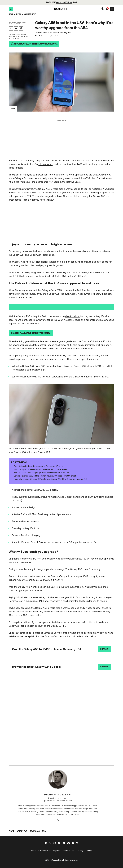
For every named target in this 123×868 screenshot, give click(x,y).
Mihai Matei (39, 36)
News (19, 14)
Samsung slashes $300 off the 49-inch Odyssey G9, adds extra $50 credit (45, 476)
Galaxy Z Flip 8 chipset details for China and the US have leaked (41, 469)
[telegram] (69, 843)
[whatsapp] (73, 843)
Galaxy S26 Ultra (64, 2)
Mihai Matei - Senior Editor (58, 795)
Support (57, 851)
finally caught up (37, 160)
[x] (50, 843)
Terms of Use (68, 851)
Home (11, 14)
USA (44, 831)
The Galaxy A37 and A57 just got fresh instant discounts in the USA (42, 473)
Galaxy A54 (22, 831)
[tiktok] (59, 843)
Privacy (80, 851)
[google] (77, 843)
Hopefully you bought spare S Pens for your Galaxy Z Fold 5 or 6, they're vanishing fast (50, 479)
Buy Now (104, 649)
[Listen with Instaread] (21, 28)
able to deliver (72, 316)
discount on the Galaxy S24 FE (50, 626)
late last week (46, 164)
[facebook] (46, 843)
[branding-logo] (61, 9)
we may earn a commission (18, 37)
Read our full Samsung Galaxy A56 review (31, 333)
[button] (11, 9)
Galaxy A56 (35, 831)
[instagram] (55, 843)
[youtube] (64, 843)
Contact (89, 851)
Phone (11, 831)
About (33, 851)
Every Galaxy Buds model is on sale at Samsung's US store (38, 466)
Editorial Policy (45, 851)
